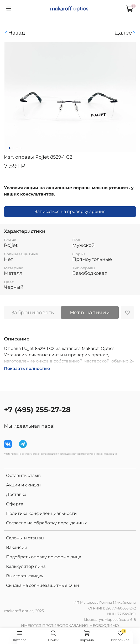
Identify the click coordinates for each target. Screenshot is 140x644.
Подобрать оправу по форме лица (44, 557)
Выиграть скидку (25, 576)
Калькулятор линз (26, 566)
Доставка (16, 494)
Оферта (15, 504)
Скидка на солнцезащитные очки (43, 585)
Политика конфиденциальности (41, 513)
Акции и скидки (23, 485)
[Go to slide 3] (17, 148)
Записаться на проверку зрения (70, 211)
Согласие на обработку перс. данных (46, 523)
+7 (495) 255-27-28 (37, 410)
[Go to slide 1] (9, 148)
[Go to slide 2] (13, 148)
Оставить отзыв (23, 475)
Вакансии (17, 547)
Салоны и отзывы (25, 538)
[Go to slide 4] (20, 148)
